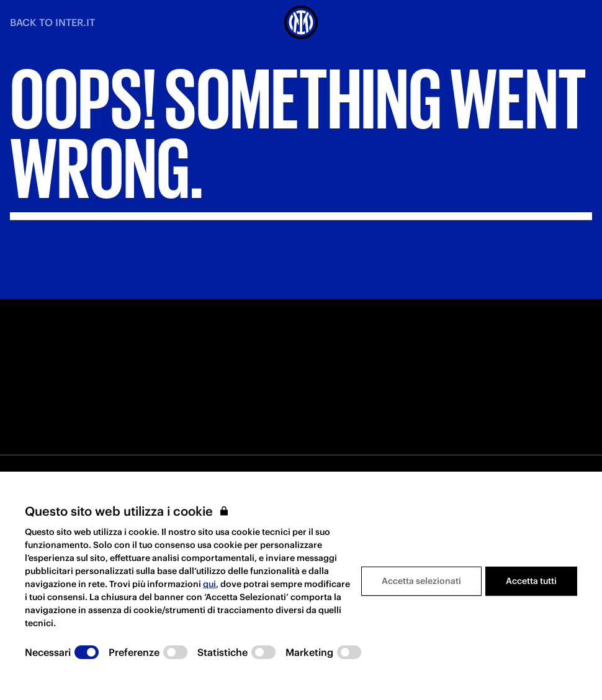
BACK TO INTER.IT (52, 22)
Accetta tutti (531, 581)
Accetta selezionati (421, 581)
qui (209, 584)
